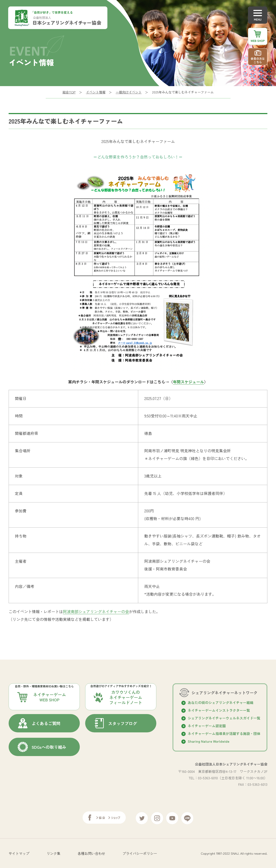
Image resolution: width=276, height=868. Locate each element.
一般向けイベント (129, 92)
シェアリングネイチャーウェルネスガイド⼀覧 (224, 718)
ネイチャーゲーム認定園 (207, 726)
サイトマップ (19, 852)
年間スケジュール (188, 382)
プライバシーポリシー (140, 852)
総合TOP (69, 92)
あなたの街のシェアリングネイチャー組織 (221, 702)
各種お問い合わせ (91, 852)
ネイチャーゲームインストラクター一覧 (219, 710)
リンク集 (53, 852)
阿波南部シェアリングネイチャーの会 (96, 611)
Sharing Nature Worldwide (209, 741)
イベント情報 (96, 92)
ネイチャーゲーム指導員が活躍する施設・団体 (224, 733)
